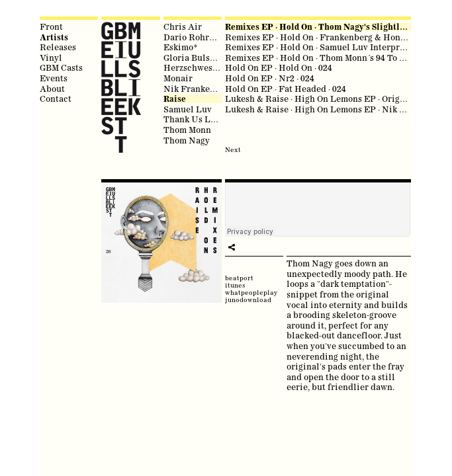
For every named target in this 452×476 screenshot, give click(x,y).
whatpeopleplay (251, 293)
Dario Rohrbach (196, 37)
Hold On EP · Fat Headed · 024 (286, 89)
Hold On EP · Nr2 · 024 (270, 78)
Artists (54, 37)
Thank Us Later (195, 119)
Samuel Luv (188, 109)
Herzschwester (194, 67)
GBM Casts (61, 67)
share (245, 247)
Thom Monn (187, 130)
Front (51, 26)
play (232, 247)
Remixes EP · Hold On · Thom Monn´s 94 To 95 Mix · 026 (335, 58)
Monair (178, 78)
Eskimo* (181, 47)
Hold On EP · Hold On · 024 (279, 67)
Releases (58, 47)
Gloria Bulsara (193, 58)
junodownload (248, 300)
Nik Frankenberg (199, 89)
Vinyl (51, 58)
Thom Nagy (187, 140)
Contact (56, 99)
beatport (239, 278)
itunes (235, 285)
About (52, 89)
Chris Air (183, 26)
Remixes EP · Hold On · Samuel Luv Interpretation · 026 (337, 47)
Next (233, 150)
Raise (175, 99)
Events (54, 78)
